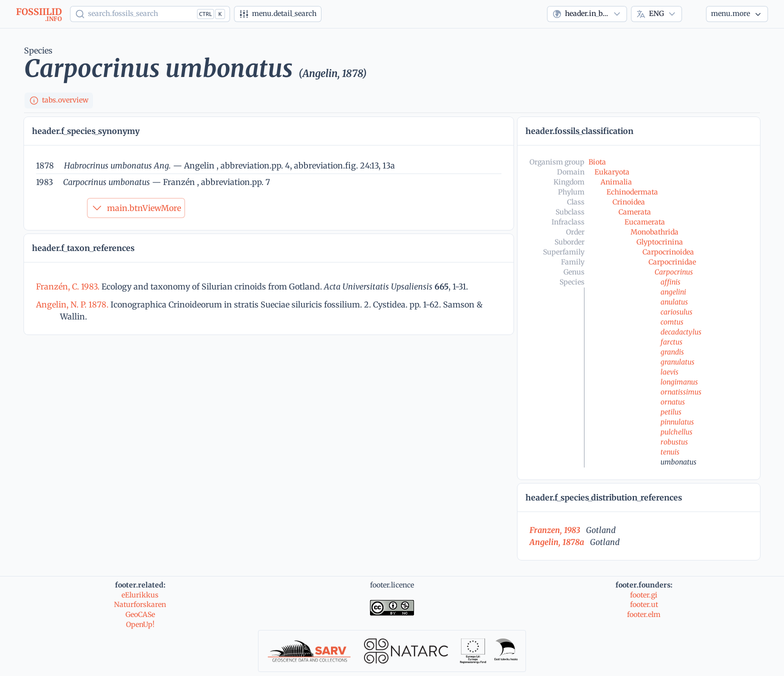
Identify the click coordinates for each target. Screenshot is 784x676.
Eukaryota (612, 172)
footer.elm (644, 614)
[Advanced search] (278, 14)
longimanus (679, 382)
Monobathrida (654, 232)
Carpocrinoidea (668, 252)
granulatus (677, 362)
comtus (672, 322)
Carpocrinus (674, 272)
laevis (669, 372)
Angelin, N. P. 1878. (73, 304)
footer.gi (644, 595)
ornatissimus (681, 392)
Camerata (635, 212)
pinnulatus (677, 422)
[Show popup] (150, 14)
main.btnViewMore (136, 208)
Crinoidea (629, 202)
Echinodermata (632, 192)
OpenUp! (140, 624)
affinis (670, 282)
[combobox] (587, 14)
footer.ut (644, 604)
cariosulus (676, 312)
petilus (671, 412)
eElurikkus (140, 595)
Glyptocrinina (660, 242)
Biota (597, 162)
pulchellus (676, 432)
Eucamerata (645, 222)
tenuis (670, 452)
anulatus (674, 302)
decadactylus (681, 332)
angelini (673, 292)
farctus (671, 342)
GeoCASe (140, 614)
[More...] (737, 14)
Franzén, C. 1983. (69, 286)
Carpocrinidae (672, 262)
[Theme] (694, 14)
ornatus (673, 402)
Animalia (616, 182)
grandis (672, 352)
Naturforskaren (140, 604)
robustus (674, 442)
